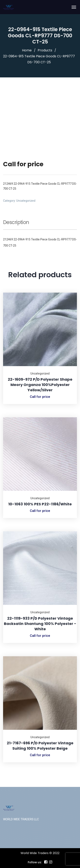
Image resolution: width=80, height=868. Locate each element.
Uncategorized (26, 201)
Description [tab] (16, 223)
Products (45, 50)
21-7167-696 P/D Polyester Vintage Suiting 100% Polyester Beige (40, 746)
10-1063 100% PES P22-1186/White (40, 504)
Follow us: (35, 862)
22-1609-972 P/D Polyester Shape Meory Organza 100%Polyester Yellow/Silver (40, 385)
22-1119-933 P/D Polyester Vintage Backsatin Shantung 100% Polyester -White (40, 624)
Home (27, 50)
